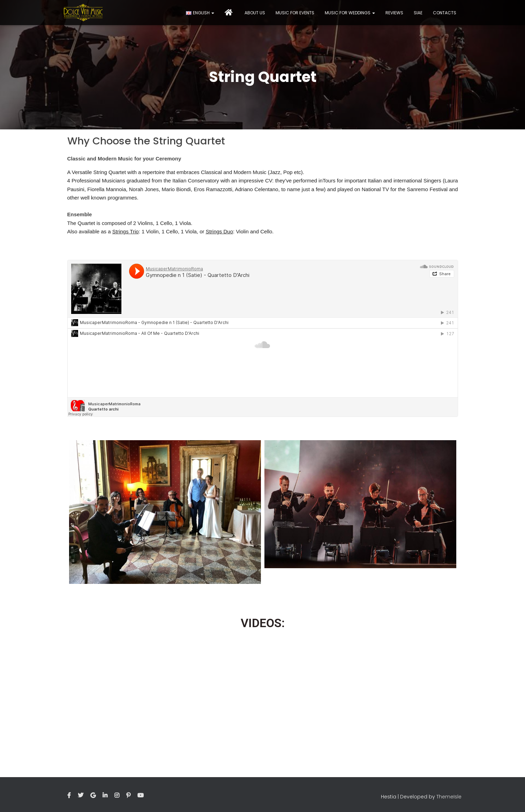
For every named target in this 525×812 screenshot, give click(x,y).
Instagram (117, 796)
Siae (418, 13)
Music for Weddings (350, 13)
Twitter (81, 796)
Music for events (295, 13)
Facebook (69, 796)
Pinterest (128, 796)
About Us (255, 13)
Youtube (141, 796)
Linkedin (105, 796)
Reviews (394, 13)
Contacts (445, 13)
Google (93, 796)
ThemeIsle (449, 797)
